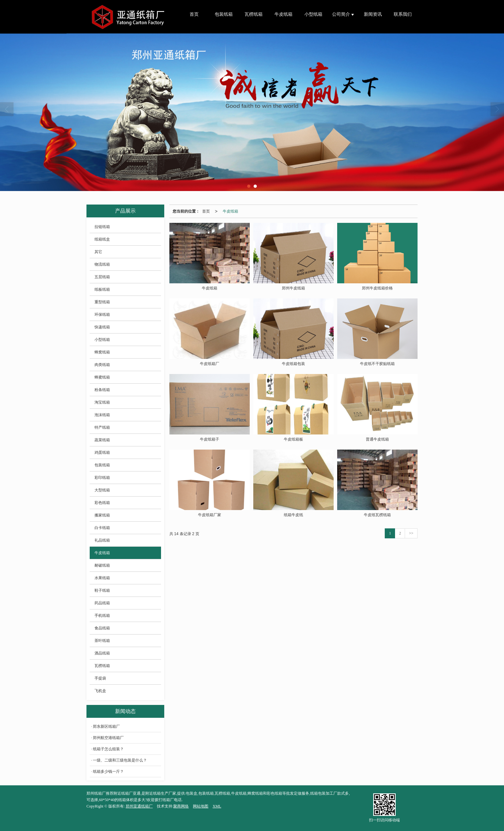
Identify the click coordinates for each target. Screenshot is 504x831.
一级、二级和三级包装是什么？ (120, 760)
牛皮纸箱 (283, 14)
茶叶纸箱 (102, 641)
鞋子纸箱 (102, 590)
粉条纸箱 (102, 390)
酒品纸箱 (102, 653)
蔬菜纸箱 (102, 440)
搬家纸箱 (102, 515)
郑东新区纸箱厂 (106, 726)
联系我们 (403, 14)
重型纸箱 (102, 302)
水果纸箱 (102, 578)
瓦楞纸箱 (254, 14)
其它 (98, 252)
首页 (194, 14)
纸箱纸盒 (102, 239)
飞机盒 (100, 691)
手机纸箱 (102, 616)
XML (217, 806)
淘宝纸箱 (102, 402)
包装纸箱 (224, 14)
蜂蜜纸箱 (102, 377)
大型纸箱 (102, 490)
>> (411, 533)
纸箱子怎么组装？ (108, 749)
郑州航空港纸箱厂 (108, 738)
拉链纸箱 (102, 227)
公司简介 (342, 14)
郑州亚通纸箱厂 (139, 806)
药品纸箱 (102, 603)
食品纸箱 (102, 628)
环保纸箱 (102, 315)
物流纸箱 (102, 264)
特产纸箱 (102, 427)
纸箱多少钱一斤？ (108, 772)
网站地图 (201, 806)
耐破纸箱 (102, 565)
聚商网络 (181, 806)
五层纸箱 (102, 277)
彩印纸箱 (102, 478)
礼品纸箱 (102, 540)
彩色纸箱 (102, 503)
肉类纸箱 (102, 365)
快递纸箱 (102, 327)
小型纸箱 (313, 14)
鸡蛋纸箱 (102, 452)
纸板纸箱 (102, 289)
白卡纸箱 (102, 528)
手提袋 (100, 678)
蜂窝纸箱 (102, 352)
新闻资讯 (373, 14)
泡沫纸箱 (102, 415)
